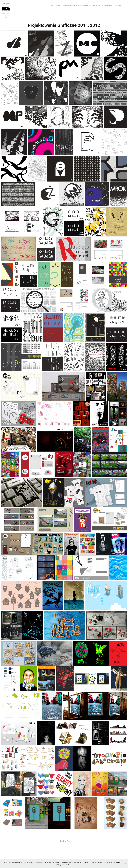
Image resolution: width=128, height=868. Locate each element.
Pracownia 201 (55, 5)
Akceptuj (118, 862)
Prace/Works (107, 5)
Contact (118, 5)
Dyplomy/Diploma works (91, 5)
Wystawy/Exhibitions (71, 5)
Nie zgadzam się (63, 864)
